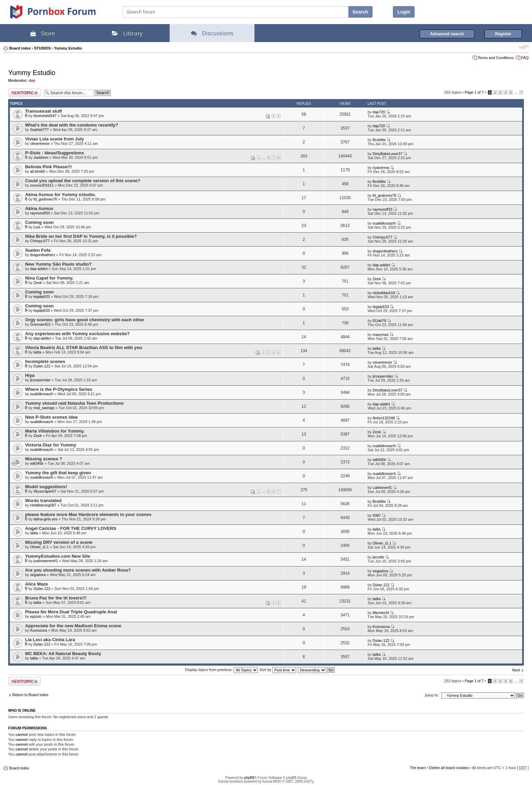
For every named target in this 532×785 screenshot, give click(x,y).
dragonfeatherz (43, 255)
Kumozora (39, 630)
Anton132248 (384, 418)
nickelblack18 (384, 293)
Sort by (278, 670)
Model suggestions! (46, 487)
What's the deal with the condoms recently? (72, 125)
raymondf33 (40, 213)
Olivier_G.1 (40, 547)
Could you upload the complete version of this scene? (83, 181)
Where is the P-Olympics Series (59, 389)
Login (404, 12)
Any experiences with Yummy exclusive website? (77, 334)
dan (32, 80)
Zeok (38, 283)
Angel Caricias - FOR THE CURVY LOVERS (71, 528)
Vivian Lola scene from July (54, 139)
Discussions (212, 33)
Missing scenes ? (44, 459)
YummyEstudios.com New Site (58, 556)
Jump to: (432, 695)
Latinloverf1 (382, 487)
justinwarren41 (46, 561)
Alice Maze (36, 584)
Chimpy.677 (40, 241)
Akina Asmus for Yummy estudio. (61, 195)
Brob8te (379, 140)
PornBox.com (62, 14)
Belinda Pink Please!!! (49, 167)
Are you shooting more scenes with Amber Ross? (78, 570)
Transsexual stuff (43, 111)
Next (516, 670)
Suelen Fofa (38, 250)
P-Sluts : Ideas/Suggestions (55, 153)
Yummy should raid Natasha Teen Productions (74, 403)
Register (503, 34)
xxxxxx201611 (42, 185)
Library (127, 33)
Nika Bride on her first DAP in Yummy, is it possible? (81, 236)
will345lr (37, 463)
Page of (474, 92)
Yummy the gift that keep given (58, 473)
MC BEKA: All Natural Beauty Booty (63, 654)
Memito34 (381, 613)
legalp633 (42, 296)
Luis (37, 227)
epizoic (36, 616)
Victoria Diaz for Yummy (51, 445)
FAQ (525, 58)
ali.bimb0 (38, 171)
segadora (38, 575)
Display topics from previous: (221, 670)
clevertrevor (40, 143)
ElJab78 (379, 321)
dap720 (379, 112)
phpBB (249, 778)
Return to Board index (30, 695)
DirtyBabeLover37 (387, 154)
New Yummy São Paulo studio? (58, 264)
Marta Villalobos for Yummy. (55, 431)
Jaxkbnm (41, 157)
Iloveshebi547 (45, 116)
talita (37, 352)
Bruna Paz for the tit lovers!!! (56, 598)
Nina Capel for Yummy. (49, 278)
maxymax (381, 334)
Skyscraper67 (45, 491)
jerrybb (378, 557)
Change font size (524, 47)
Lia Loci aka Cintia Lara (50, 640)
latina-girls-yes (46, 519)
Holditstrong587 (43, 505)
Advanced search (447, 34)
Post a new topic (24, 93)
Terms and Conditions (496, 58)
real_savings (44, 408)
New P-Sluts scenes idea (51, 417)
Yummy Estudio (68, 48)
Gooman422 (41, 324)
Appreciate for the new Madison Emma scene (73, 626)
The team (418, 768)
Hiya (30, 375)
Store (43, 33)
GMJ (376, 515)
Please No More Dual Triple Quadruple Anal (71, 612)
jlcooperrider (41, 380)
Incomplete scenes (45, 361)
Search (360, 12)
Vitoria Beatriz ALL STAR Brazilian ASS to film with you (84, 348)
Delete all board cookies (449, 768)
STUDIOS (42, 48)
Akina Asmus (39, 208)
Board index (20, 48)
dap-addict (39, 269)
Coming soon (39, 222)
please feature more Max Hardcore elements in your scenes (88, 514)
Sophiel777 (40, 130)
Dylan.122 (42, 366)
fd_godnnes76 (45, 199)
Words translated (43, 501)
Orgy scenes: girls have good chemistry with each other (85, 320)
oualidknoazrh (384, 223)
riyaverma (381, 168)
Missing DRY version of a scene (59, 542)
